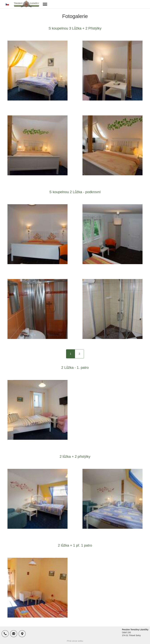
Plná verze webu (75, 641)
